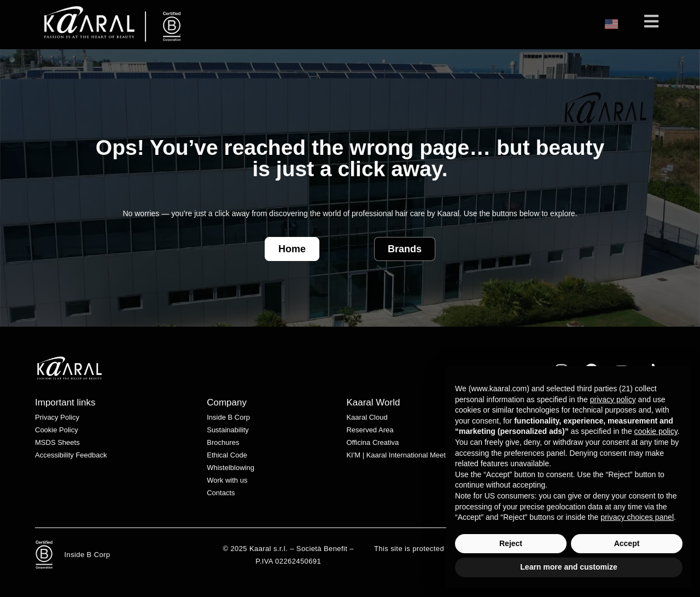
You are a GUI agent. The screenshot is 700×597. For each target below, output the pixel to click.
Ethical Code (227, 455)
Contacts (221, 493)
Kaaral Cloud (367, 417)
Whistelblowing (231, 468)
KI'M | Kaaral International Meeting (401, 455)
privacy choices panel (637, 517)
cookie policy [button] (656, 431)
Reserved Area (370, 430)
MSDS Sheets (57, 442)
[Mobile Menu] (652, 24)
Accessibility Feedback (71, 455)
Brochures (223, 442)
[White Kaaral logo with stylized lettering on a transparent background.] (69, 368)
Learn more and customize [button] (568, 567)
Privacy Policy (57, 417)
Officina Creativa (372, 442)
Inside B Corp (228, 417)
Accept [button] (627, 543)
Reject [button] (511, 543)
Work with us (227, 480)
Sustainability (228, 430)
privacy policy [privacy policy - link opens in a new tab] (613, 399)
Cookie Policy (57, 430)
